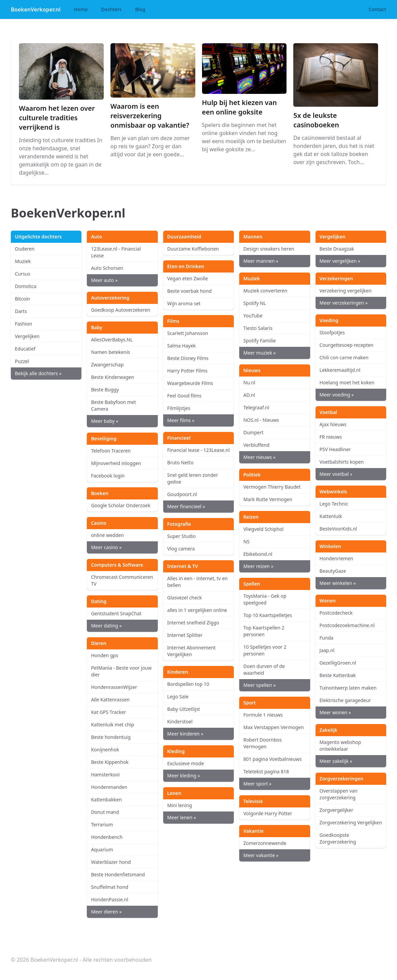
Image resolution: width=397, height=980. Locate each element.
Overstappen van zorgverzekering (339, 794)
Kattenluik (331, 516)
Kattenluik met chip (112, 725)
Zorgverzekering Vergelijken (351, 822)
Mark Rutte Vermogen (268, 499)
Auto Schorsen (107, 268)
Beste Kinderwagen (113, 377)
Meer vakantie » (261, 855)
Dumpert (253, 432)
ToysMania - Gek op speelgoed (265, 599)
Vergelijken (27, 336)
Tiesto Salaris (258, 328)
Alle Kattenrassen (110, 700)
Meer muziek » (259, 353)
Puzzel (22, 361)
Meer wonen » (335, 712)
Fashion (23, 324)
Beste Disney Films (188, 358)
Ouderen (25, 249)
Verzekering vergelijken (346, 291)
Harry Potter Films (187, 371)
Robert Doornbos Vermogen (263, 743)
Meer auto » (104, 280)
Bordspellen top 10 (188, 684)
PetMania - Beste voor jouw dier (121, 671)
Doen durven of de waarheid (264, 669)
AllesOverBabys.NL (112, 340)
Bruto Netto (180, 462)
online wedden (107, 535)
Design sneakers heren (269, 249)
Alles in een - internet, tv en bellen (197, 582)
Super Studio (181, 536)
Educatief (25, 349)
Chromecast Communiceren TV (122, 580)
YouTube (253, 316)
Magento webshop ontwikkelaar (340, 745)
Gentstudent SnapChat (116, 613)
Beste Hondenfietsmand (118, 874)
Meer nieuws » (259, 457)
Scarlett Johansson (188, 333)
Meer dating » (106, 626)
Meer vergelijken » (340, 261)
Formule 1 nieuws (263, 715)
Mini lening (180, 805)
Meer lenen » (182, 817)
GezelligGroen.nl (338, 663)
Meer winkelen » (338, 583)
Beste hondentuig (111, 737)
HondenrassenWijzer (114, 687)
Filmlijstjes (179, 408)
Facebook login (108, 476)
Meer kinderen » (185, 734)
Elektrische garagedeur (345, 700)
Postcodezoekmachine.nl (347, 625)
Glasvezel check (184, 598)
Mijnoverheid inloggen (116, 463)
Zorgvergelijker (337, 810)
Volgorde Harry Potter (268, 813)
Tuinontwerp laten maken (348, 688)
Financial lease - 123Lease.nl (198, 450)
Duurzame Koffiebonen (193, 249)
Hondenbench (107, 837)
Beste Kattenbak (338, 675)
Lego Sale (178, 697)
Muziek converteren (265, 291)
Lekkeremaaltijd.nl (340, 370)
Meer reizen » (258, 566)
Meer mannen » (261, 261)
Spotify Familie (259, 341)
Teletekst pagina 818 (266, 771)
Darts (21, 311)
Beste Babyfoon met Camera (113, 405)
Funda (327, 638)
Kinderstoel (180, 721)
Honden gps (104, 655)
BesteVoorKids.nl (338, 529)
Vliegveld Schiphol (263, 529)
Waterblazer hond (111, 862)
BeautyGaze (333, 571)
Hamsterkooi (105, 775)
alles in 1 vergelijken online (197, 610)
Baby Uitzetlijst (184, 709)
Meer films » (181, 420)
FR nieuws (331, 437)
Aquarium (102, 849)
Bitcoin (22, 299)
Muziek (23, 261)
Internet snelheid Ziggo (193, 623)
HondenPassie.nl (109, 899)
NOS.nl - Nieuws (261, 420)
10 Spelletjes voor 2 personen (265, 650)
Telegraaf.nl (256, 407)
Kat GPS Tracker (108, 712)
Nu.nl (249, 382)
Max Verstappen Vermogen (274, 727)
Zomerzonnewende (265, 843)
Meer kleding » (184, 776)
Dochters (111, 9)
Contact (377, 9)
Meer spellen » (259, 685)
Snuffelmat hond (109, 887)
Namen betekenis (110, 352)
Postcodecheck (336, 613)
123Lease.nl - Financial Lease (116, 252)
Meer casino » (106, 547)
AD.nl (249, 395)
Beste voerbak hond (190, 291)
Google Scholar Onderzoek (121, 505)
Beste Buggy (105, 390)
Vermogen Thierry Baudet (272, 487)
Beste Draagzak (337, 249)
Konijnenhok (105, 750)
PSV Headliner (335, 449)
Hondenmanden (109, 787)
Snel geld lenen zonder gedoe (193, 478)
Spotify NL (255, 303)
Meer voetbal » (336, 474)
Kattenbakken (106, 800)
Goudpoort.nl (182, 494)
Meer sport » (257, 784)
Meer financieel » (186, 506)
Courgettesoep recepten (347, 345)
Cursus (22, 274)
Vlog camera (181, 549)
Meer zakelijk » (336, 761)
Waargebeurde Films (190, 383)
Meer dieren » (106, 912)
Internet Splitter (185, 635)
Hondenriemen (337, 558)
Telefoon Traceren (111, 451)
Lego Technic (334, 504)
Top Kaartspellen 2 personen (264, 631)
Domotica (26, 286)
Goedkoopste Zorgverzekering (338, 838)
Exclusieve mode (186, 763)
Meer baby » (105, 421)
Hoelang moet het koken (347, 382)
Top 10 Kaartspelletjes (268, 615)
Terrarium (102, 824)
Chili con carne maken (344, 357)
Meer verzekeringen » (344, 303)
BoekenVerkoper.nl (36, 9)
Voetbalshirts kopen (342, 462)
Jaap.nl (327, 650)
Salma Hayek (181, 346)
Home (81, 9)
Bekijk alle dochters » (38, 373)
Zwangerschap (107, 365)
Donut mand (105, 812)
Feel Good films (184, 396)
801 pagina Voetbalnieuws (272, 759)
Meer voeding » (337, 395)
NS (246, 541)
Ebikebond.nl (258, 554)
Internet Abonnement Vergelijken (191, 651)
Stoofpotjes (332, 332)
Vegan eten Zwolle (188, 278)
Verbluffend (256, 445)
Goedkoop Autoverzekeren (120, 310)
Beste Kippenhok (110, 762)
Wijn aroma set (184, 303)
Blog (140, 9)
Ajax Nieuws (333, 424)
